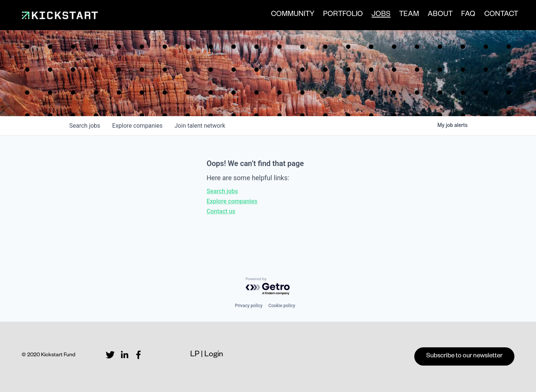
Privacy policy (249, 306)
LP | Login (207, 355)
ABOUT (437, 16)
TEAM (406, 16)
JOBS (378, 17)
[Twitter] (110, 355)
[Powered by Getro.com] (268, 286)
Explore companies (232, 201)
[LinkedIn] (124, 355)
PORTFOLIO (340, 16)
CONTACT (497, 16)
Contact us (221, 211)
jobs (85, 126)
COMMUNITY (289, 16)
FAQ (465, 16)
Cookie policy (282, 306)
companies (137, 126)
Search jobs (222, 191)
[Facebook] (138, 355)
